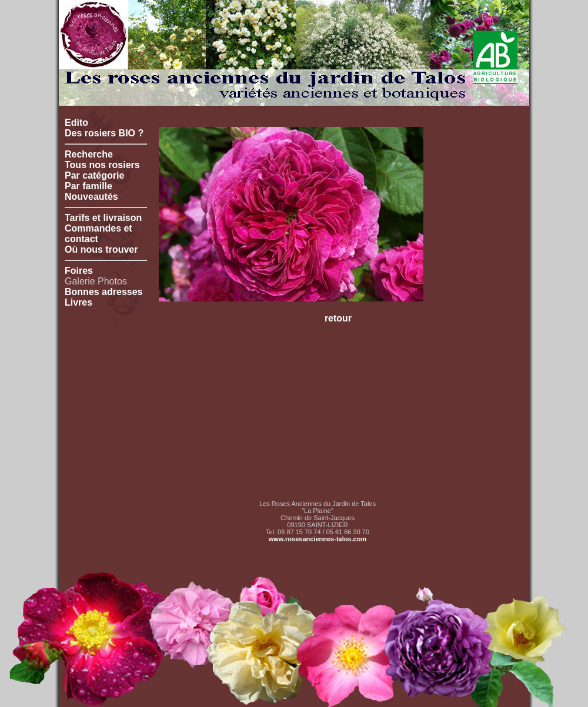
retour (338, 318)
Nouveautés (91, 197)
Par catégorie (94, 175)
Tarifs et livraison (103, 218)
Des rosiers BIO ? (104, 133)
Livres (78, 302)
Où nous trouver (101, 249)
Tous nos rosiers (102, 165)
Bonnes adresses (104, 292)
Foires (79, 271)
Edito (76, 123)
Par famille (88, 186)
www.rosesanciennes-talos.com (318, 539)
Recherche (89, 154)
